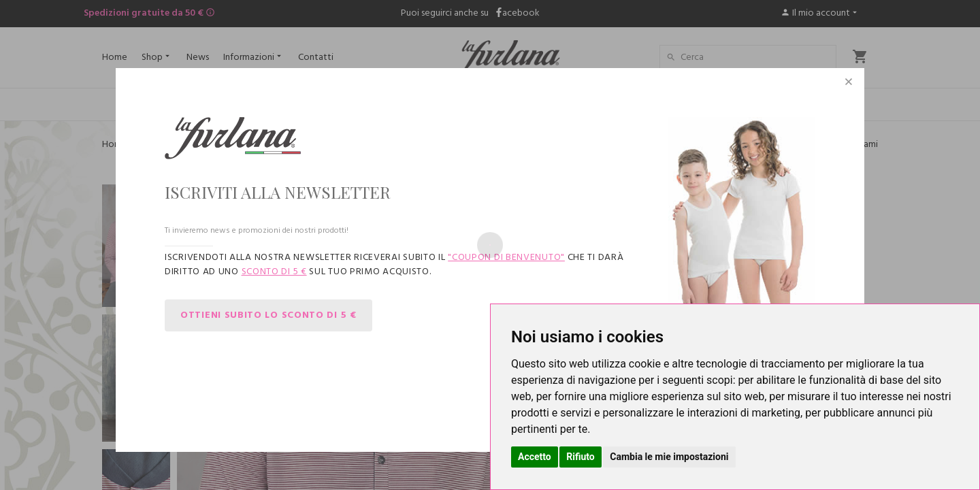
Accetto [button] (535, 457)
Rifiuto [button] (581, 457)
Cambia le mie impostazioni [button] (669, 457)
